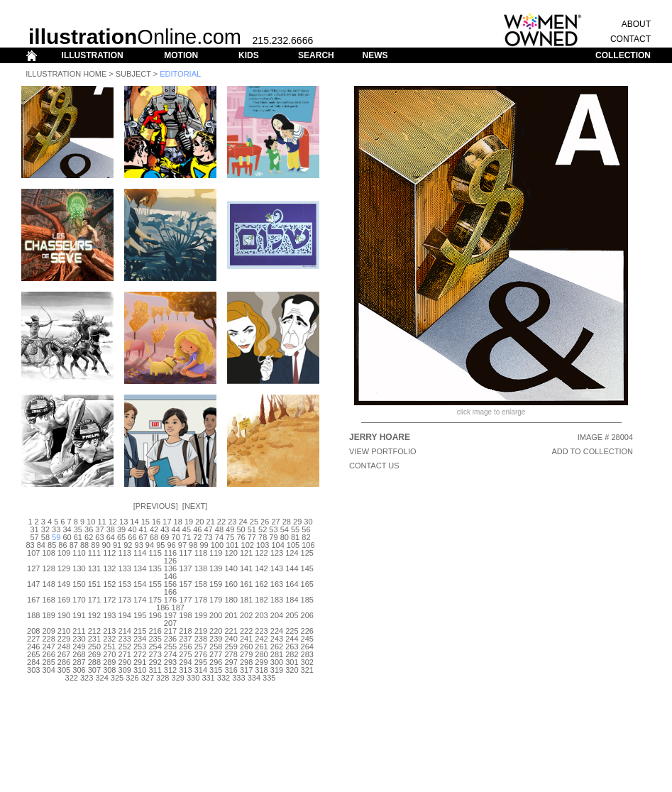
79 (273, 537)
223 (261, 631)
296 (216, 662)
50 (241, 529)
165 (307, 584)
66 (132, 537)
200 (216, 615)
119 (216, 553)
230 (79, 639)
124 (292, 553)
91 (117, 545)
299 (261, 662)
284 (33, 662)
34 (67, 529)
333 (238, 678)
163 (277, 584)
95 (160, 545)
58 (45, 537)
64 (111, 537)
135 (155, 568)
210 (64, 631)
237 (185, 639)
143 (277, 568)
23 (232, 522)
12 (113, 522)
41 (143, 529)
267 (64, 654)
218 (185, 631)
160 (231, 584)
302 (307, 662)
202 (246, 615)
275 (185, 654)
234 (140, 639)
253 (140, 647)
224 (277, 631)
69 (165, 537)
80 (285, 537)
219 (201, 631)
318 (261, 670)
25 (254, 522)
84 (41, 545)
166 (170, 592)
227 (33, 639)
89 (95, 545)
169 (64, 600)
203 (261, 615)
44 (176, 529)
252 (125, 647)
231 (94, 639)
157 (185, 584)
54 (285, 529)
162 (261, 584)
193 (109, 615)
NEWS (375, 55)
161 (246, 584)
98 (193, 545)
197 (170, 615)
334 (254, 678)
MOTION (181, 55)
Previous (156, 506)
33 (56, 529)
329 (178, 678)
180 (231, 600)
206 (307, 615)
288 (94, 662)
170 (79, 600)
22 (221, 522)
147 (33, 584)
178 (201, 600)
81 (295, 537)
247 (48, 647)
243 (277, 639)
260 (246, 647)
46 (197, 529)
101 (232, 545)
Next (195, 506)
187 (178, 607)
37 (99, 529)
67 (143, 537)
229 (64, 639)
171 (94, 600)
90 (106, 545)
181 (246, 600)
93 (139, 545)
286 (64, 662)
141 (246, 568)
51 (252, 529)
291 (140, 662)
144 (292, 568)
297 (231, 662)
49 (230, 529)
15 (145, 522)
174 (140, 600)
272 (140, 654)
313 (185, 670)
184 (292, 600)
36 (89, 529)
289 (109, 662)
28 (287, 522)
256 (185, 647)
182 (261, 600)
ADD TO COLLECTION (592, 451)
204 (277, 615)
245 (307, 639)
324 (101, 678)
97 (182, 545)
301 (292, 662)
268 (79, 654)
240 (231, 639)
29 (297, 522)
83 (30, 545)
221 (231, 631)
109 (64, 553)
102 (248, 545)
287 (79, 662)
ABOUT (636, 24)
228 (48, 639)
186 (163, 607)
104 (277, 545)
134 (140, 568)
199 (201, 615)
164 (292, 584)
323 (87, 678)
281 (277, 654)
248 (64, 647)
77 (252, 537)
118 (201, 553)
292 (155, 662)
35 (78, 529)
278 (231, 654)
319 (277, 670)
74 (219, 537)
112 (109, 553)
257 (201, 647)
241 (246, 639)
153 (125, 584)
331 (208, 678)
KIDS (249, 55)
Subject (133, 74)
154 (140, 584)
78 (263, 537)
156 (170, 584)
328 (163, 678)
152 (109, 584)
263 (292, 647)
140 (231, 568)
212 (94, 631)
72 (197, 537)
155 (155, 584)
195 (140, 615)
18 (178, 522)
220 (216, 631)
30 (308, 522)
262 (277, 647)
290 (125, 662)
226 (307, 631)
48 (219, 529)
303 (33, 670)
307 (94, 670)
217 (170, 631)
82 (306, 537)
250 (94, 647)
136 (170, 568)
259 (231, 647)
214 (125, 631)
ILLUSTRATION (93, 55)
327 (148, 678)
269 (94, 654)
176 (170, 600)
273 (155, 654)
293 (170, 662)
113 (125, 553)
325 (117, 678)
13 (123, 522)
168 (48, 600)
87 (74, 545)
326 (132, 678)
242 (261, 639)
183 (277, 600)
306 (79, 670)
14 (134, 522)
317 (246, 670)
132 (109, 568)
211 (79, 631)
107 (33, 553)
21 (211, 522)
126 (170, 561)
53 (273, 529)
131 (94, 568)
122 (261, 553)
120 (231, 553)
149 (64, 584)
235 (155, 639)
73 (208, 537)
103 (263, 545)
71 (187, 537)
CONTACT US (374, 466)
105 (293, 545)
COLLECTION (623, 55)
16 (156, 522)
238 (201, 639)
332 (224, 678)
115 (155, 553)
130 (79, 568)
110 (79, 553)
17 (167, 522)
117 (185, 553)
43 (165, 529)
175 (155, 600)
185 (307, 600)
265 (33, 654)
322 (72, 678)
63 (99, 537)
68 (154, 537)
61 (78, 537)
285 (48, 662)
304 (48, 670)
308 (109, 670)
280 (261, 654)
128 (48, 568)
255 (170, 647)
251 (109, 647)
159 (216, 584)
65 (121, 537)
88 (84, 545)
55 (295, 529)
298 (246, 662)
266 (48, 654)
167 (33, 600)
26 (265, 522)
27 (275, 522)
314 (201, 670)
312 (170, 670)
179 (216, 600)
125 (307, 553)
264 (307, 647)
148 (48, 584)
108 (48, 553)
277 (216, 654)
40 (132, 529)
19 (189, 522)
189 (48, 615)
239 (216, 639)
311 (155, 670)
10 (91, 522)
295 (201, 662)
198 (185, 615)
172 (109, 600)
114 (140, 553)
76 (241, 537)
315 (216, 670)
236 (170, 639)
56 (306, 529)
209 (48, 631)
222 (246, 631)
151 (94, 584)
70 (176, 537)
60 (67, 537)
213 (109, 631)
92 (128, 545)
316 (231, 670)
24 (243, 522)
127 (33, 568)
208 (33, 631)
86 (62, 545)
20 (199, 522)
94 (150, 545)
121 (246, 553)
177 (185, 600)
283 (307, 654)
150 (79, 584)
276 (201, 654)
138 (201, 568)
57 (34, 537)
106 (308, 545)
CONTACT (630, 39)
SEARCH (316, 55)
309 (125, 670)
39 (121, 529)
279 (246, 654)
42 (154, 529)
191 (79, 615)
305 (64, 670)
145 (307, 568)
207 (170, 623)
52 (263, 529)
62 (89, 537)
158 (201, 584)
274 (170, 654)
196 (155, 615)
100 (217, 545)
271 (125, 654)
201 (231, 615)
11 (101, 522)
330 (193, 678)
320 (292, 670)
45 (187, 529)
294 (185, 662)
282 (292, 654)
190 (64, 615)
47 (208, 529)
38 (111, 529)
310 (140, 670)
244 (292, 639)
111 (94, 553)
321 (307, 670)
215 (140, 631)
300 (277, 662)
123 (277, 553)
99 (204, 545)
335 (269, 678)
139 (216, 568)
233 (125, 639)
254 (155, 647)
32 (45, 529)
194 (125, 615)
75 (230, 537)
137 (185, 568)
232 (109, 639)
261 (261, 647)
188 (33, 615)
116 (170, 553)
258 (216, 647)
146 (170, 576)
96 (171, 545)
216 (155, 631)
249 (79, 647)
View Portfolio (383, 451)
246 (33, 647)
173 (125, 600)
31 (34, 529)
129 (64, 568)
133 (125, 568)
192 (94, 615)
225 (292, 631)
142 (261, 568)
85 (52, 545)
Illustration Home (66, 74)
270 (109, 654)
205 (292, 615)
